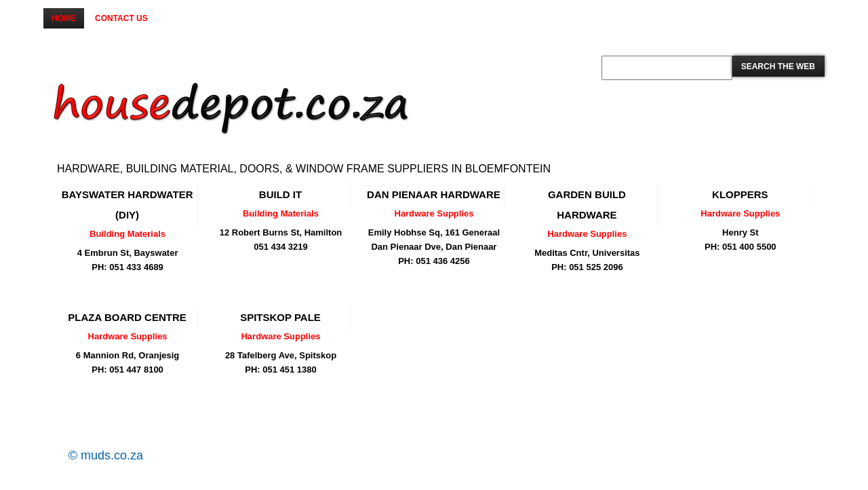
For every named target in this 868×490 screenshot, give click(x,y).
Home (64, 18)
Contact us (121, 18)
